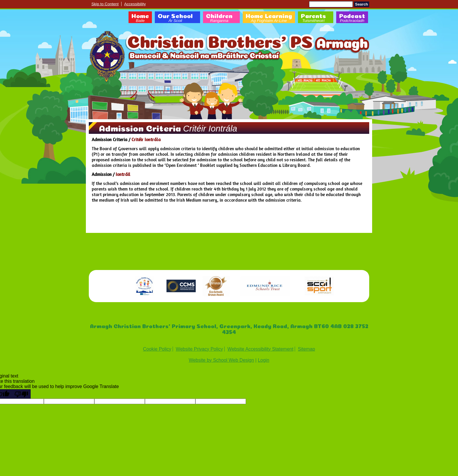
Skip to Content (105, 4)
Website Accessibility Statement (261, 349)
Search (362, 4)
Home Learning (269, 18)
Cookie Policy (157, 349)
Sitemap (307, 349)
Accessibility (135, 4)
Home (140, 18)
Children (219, 18)
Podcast (352, 18)
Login (264, 360)
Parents (313, 18)
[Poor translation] (21, 394)
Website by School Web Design (221, 360)
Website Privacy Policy (199, 349)
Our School (175, 18)
